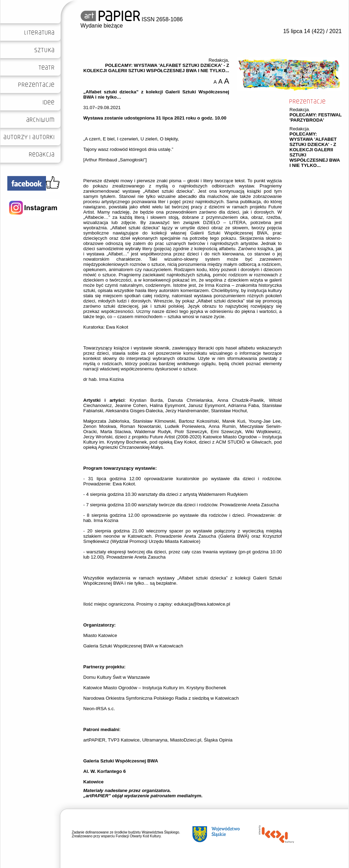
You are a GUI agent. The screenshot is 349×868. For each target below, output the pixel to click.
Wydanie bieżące (102, 26)
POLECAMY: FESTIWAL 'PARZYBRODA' (316, 117)
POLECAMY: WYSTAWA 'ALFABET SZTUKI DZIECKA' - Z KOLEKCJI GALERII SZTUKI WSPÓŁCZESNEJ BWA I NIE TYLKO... (315, 150)
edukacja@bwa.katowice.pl (202, 604)
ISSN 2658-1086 (132, 19)
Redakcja (299, 110)
